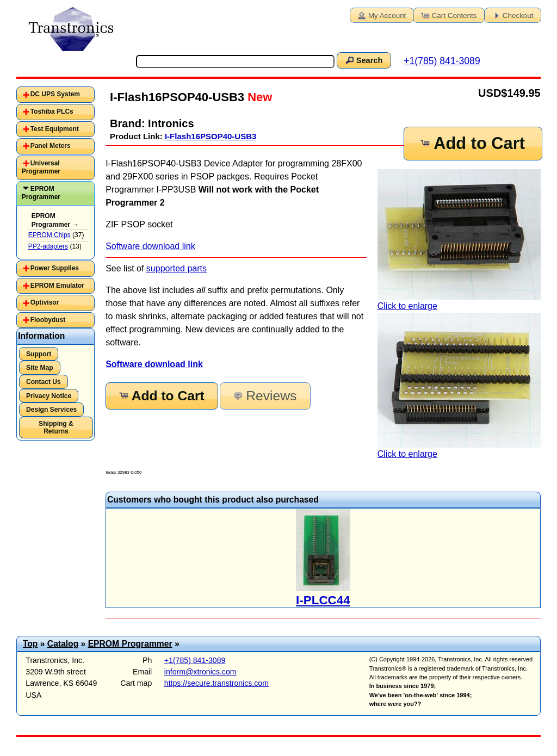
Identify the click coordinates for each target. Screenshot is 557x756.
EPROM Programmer (41, 193)
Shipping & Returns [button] (56, 427)
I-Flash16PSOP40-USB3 (211, 136)
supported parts (177, 268)
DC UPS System (55, 94)
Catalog (63, 644)
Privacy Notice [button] (49, 396)
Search (363, 60)
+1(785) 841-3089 (442, 61)
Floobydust (48, 320)
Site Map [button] (40, 368)
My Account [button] (381, 15)
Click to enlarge (459, 240)
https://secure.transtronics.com (216, 683)
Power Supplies (55, 268)
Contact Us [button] (44, 382)
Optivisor (45, 302)
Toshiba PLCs (52, 111)
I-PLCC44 (323, 600)
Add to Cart (472, 143)
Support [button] (39, 354)
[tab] (55, 95)
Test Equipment (55, 129)
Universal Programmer (41, 168)
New (258, 97)
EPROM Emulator (57, 286)
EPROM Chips (49, 235)
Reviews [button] (264, 396)
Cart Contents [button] (448, 15)
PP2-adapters (48, 246)
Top (30, 644)
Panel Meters (51, 146)
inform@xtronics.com (200, 672)
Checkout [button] (512, 15)
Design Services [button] (51, 410)
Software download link (150, 246)
